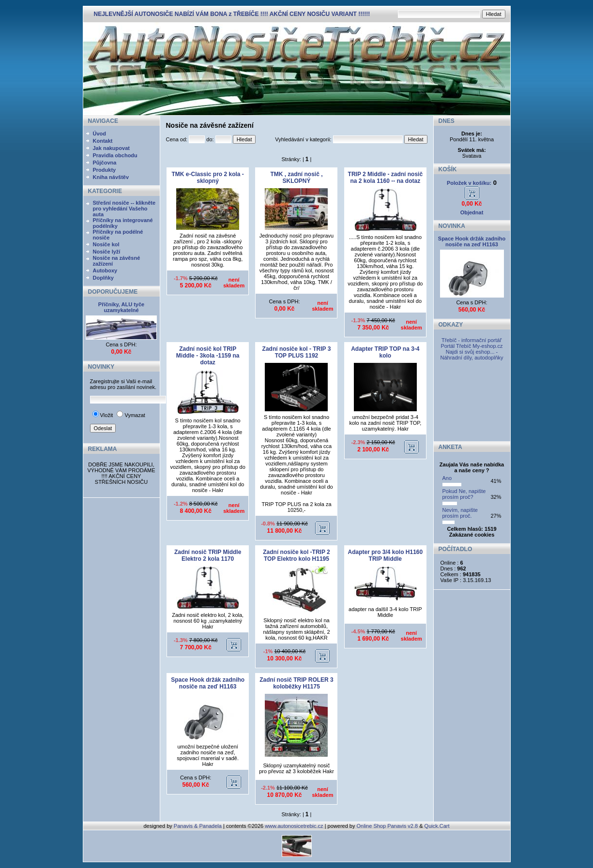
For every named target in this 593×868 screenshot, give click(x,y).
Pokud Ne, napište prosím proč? (464, 494)
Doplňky (103, 278)
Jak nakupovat (111, 148)
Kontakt (103, 141)
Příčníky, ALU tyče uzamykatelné (121, 307)
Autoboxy (105, 270)
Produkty (105, 170)
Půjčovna (105, 163)
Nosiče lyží (107, 252)
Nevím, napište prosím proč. (460, 513)
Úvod (100, 134)
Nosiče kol (106, 244)
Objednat (472, 212)
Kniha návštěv (111, 177)
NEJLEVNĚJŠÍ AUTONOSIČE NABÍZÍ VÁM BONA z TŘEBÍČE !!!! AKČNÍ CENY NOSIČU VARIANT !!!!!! (232, 14)
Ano (447, 478)
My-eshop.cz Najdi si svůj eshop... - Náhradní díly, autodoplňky (471, 352)
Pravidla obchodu (115, 155)
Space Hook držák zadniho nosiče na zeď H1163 (472, 241)
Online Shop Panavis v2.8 (388, 826)
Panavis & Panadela (198, 826)
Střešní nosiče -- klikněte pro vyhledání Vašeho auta (124, 209)
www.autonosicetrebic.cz (294, 826)
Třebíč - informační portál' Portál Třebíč (471, 343)
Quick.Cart (437, 826)
